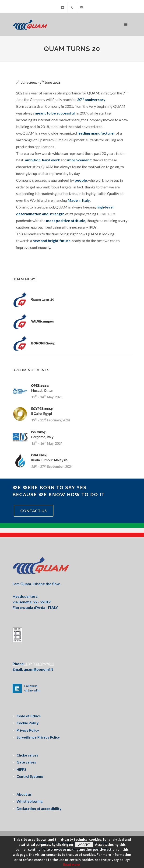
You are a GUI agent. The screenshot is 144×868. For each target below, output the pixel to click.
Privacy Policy (28, 730)
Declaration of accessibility (39, 809)
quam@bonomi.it (38, 669)
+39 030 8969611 (39, 664)
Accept (84, 845)
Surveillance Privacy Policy (38, 737)
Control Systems (30, 776)
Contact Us (34, 511)
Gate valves (26, 762)
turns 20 (43, 299)
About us (24, 794)
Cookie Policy (28, 723)
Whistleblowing (30, 801)
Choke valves (27, 755)
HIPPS (21, 769)
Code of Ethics (29, 716)
